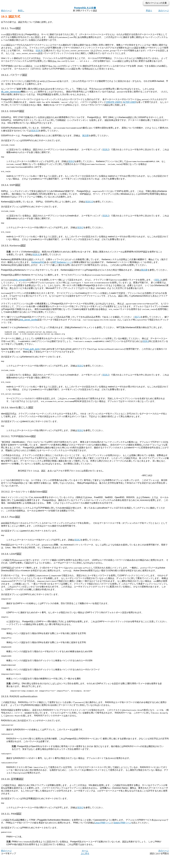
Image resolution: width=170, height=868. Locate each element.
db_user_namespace (11, 92)
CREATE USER (113, 102)
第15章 (86, 136)
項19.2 (106, 150)
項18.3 (39, 50)
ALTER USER (129, 102)
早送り (149, 11)
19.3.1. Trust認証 (11, 28)
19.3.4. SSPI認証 (11, 186)
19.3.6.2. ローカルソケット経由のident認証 (24, 497)
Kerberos (38, 265)
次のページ (164, 11)
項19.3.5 (35, 131)
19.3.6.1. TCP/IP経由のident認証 (18, 442)
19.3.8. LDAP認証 (11, 559)
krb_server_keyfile (29, 322)
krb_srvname (21, 282)
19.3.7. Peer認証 (11, 522)
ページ (103, 834)
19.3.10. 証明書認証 (12, 790)
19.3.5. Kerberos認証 (13, 248)
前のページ (6, 11)
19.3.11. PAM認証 (11, 825)
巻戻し (21, 11)
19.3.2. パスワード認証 (14, 75)
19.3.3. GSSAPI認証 (13, 111)
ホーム (85, 863)
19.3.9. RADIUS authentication (19, 706)
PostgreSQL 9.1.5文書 (85, 8)
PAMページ (122, 834)
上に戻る (85, 865)
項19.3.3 (89, 203)
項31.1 (158, 282)
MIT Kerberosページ (62, 265)
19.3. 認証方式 (11, 17)
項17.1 (138, 319)
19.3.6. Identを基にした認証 (17, 412)
